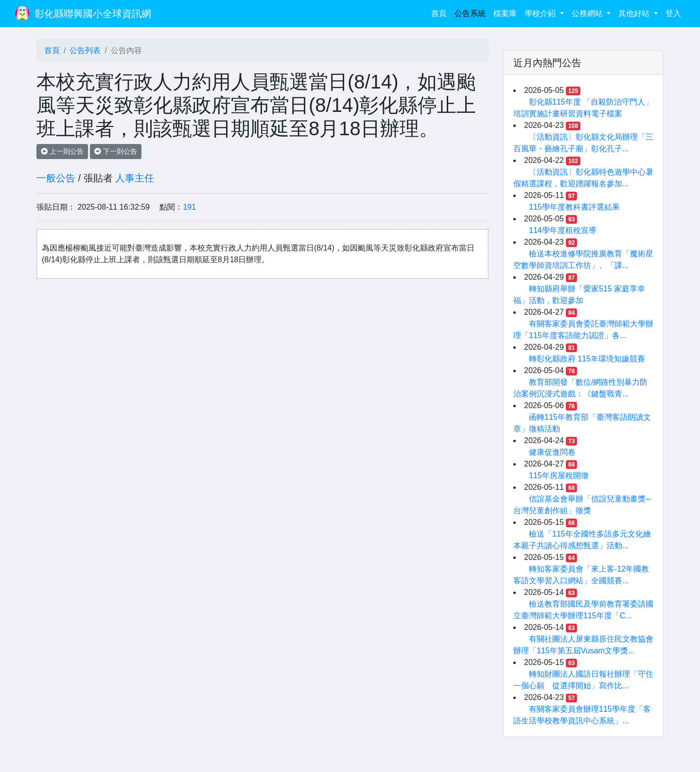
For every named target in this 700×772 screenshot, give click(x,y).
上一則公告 (62, 151)
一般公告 (56, 178)
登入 (673, 13)
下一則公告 (116, 151)
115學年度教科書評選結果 (574, 207)
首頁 (441, 12)
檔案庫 (505, 13)
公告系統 (470, 13)
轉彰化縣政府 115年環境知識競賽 (587, 359)
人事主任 (135, 178)
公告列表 (85, 50)
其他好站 (635, 13)
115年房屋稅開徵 (559, 476)
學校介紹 (541, 13)
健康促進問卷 (552, 452)
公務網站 (588, 13)
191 (189, 207)
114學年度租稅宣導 (563, 230)
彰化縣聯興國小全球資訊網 (93, 14)
